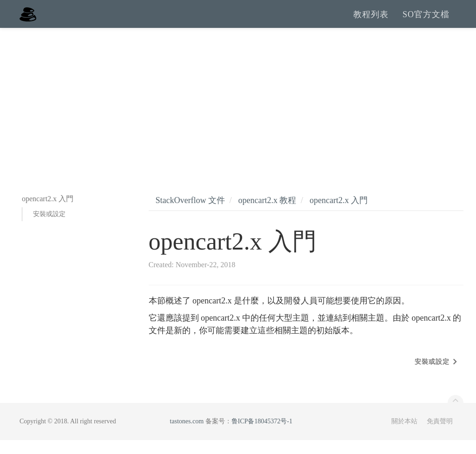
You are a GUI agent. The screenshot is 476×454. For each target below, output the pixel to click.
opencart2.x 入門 (339, 214)
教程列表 (371, 21)
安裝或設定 (49, 228)
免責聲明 (440, 435)
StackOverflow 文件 (190, 214)
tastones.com (187, 435)
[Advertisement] (238, 112)
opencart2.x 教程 (267, 214)
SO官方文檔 (426, 21)
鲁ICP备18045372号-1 (262, 435)
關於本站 (404, 435)
